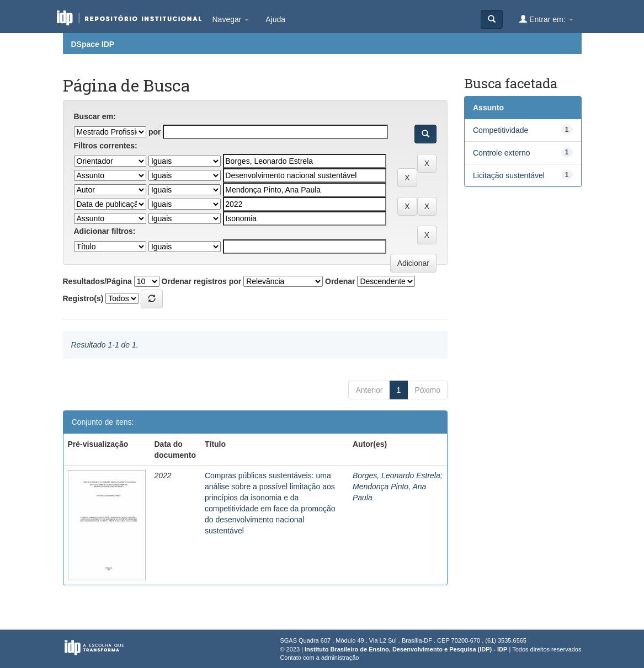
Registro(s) (83, 298)
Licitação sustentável (509, 175)
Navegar (231, 19)
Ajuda (275, 19)
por (155, 132)
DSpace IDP (93, 44)
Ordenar (340, 281)
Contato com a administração (319, 658)
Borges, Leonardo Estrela (396, 475)
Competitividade (501, 130)
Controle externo (502, 153)
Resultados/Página (97, 281)
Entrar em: (546, 19)
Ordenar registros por (202, 281)
